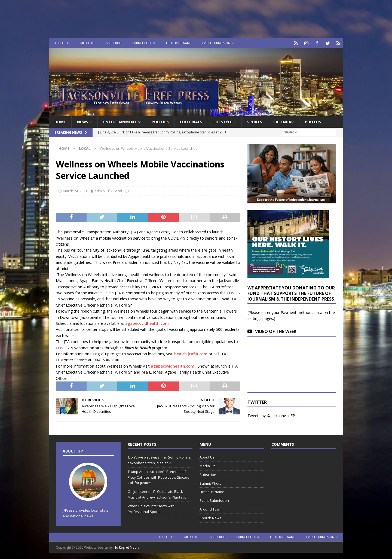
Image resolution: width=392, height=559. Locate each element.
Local (118, 190)
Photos (313, 121)
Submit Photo (144, 43)
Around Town (211, 509)
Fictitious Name (179, 43)
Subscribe (114, 43)
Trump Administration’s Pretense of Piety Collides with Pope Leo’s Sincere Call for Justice (159, 477)
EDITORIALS (191, 121)
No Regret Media (126, 547)
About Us (62, 43)
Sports (255, 121)
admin (100, 190)
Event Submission (216, 43)
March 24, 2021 (75, 190)
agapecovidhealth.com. (173, 366)
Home (60, 121)
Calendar (284, 121)
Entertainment (120, 121)
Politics (160, 121)
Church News (210, 517)
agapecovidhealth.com (147, 323)
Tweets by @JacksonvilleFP (271, 415)
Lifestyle (223, 121)
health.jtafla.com (191, 353)
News (83, 121)
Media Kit (88, 43)
